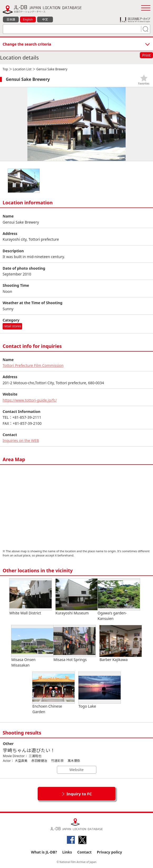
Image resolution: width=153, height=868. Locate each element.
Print (146, 55)
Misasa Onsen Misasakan (32, 646)
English (28, 19)
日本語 (11, 19)
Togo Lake (100, 690)
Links (67, 852)
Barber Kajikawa (121, 644)
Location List (22, 69)
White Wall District (31, 597)
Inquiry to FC (79, 794)
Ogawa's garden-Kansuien (119, 600)
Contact (84, 852)
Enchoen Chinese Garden (53, 693)
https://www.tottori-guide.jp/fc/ (30, 400)
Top (5, 69)
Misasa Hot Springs (75, 644)
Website (77, 770)
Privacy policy (110, 852)
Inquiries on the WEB (21, 440)
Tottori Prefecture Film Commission (33, 365)
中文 (45, 19)
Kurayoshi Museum (77, 597)
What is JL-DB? (44, 852)
